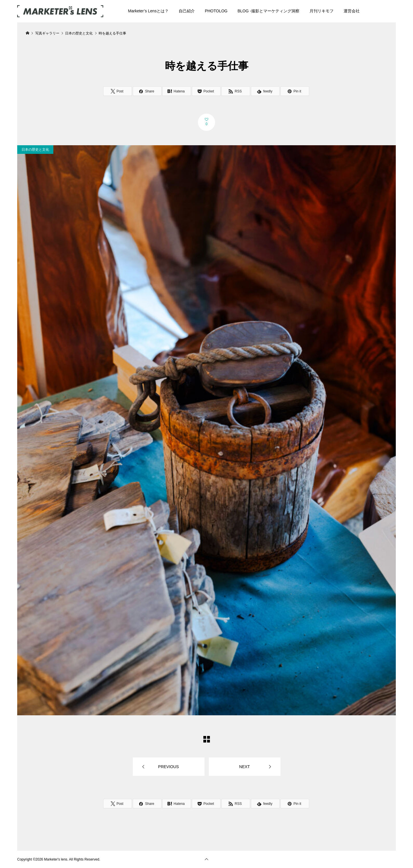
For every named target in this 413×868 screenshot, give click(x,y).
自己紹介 (187, 11)
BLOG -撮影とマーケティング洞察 (268, 11)
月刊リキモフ (322, 11)
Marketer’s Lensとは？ (148, 11)
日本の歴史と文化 (35, 150)
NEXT (245, 767)
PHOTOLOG (216, 11)
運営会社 (352, 11)
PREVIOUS (168, 767)
